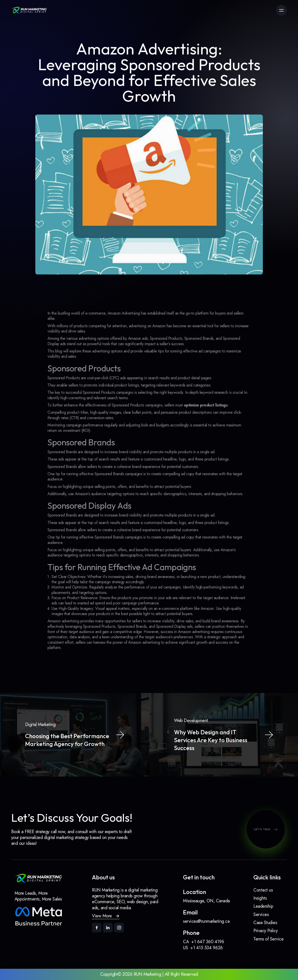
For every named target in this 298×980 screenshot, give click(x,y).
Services (261, 915)
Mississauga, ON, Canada (206, 901)
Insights (260, 898)
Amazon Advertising (127, 338)
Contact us (263, 890)
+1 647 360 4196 (208, 942)
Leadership (263, 906)
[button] (106, 916)
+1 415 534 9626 (207, 948)
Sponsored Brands (75, 457)
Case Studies (265, 923)
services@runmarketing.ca (206, 921)
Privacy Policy (265, 931)
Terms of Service (268, 939)
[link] (29, 10)
